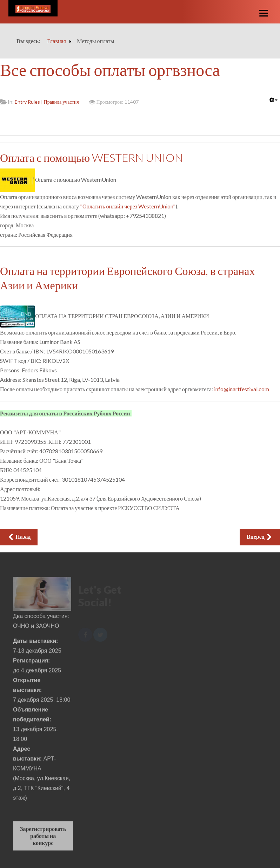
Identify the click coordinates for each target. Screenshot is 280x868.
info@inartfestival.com (242, 389)
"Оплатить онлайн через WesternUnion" (128, 206)
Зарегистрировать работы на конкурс (43, 838)
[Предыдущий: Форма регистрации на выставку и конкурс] (19, 537)
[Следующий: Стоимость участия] (260, 537)
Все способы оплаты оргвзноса (110, 70)
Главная (56, 41)
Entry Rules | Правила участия (47, 102)
